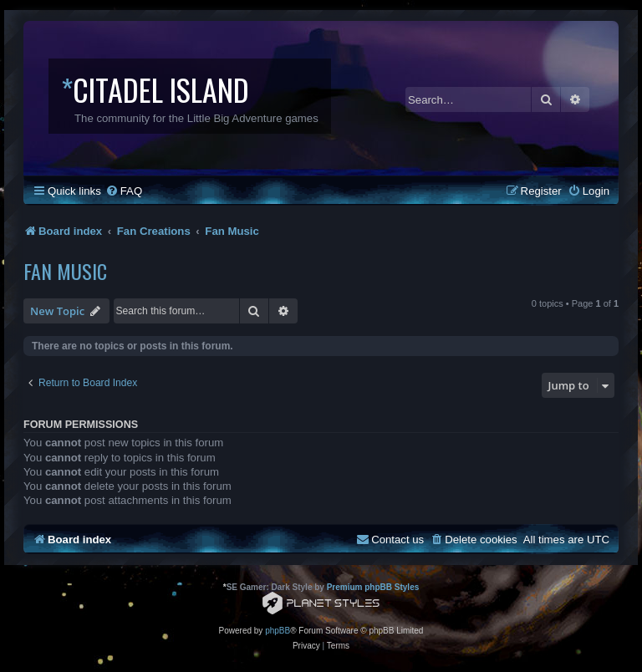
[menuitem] (124, 191)
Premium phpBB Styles (373, 587)
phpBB (278, 631)
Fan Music (65, 271)
